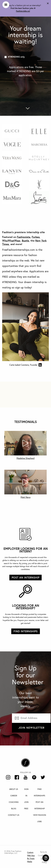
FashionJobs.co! (23, 11)
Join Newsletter (31, 728)
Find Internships (26, 631)
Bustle (25, 241)
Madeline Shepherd (25, 458)
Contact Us (14, 815)
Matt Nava (25, 497)
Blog (14, 809)
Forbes (36, 237)
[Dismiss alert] (48, 3)
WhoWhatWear (11, 241)
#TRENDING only (16, 57)
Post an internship (25, 577)
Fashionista (24, 237)
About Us (14, 789)
